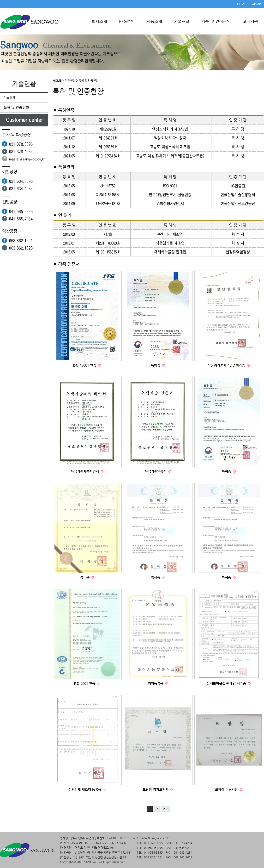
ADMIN (257, 4)
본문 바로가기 (0, 0)
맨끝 (165, 809)
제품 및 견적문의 (216, 21)
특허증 (156, 365)
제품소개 (154, 21)
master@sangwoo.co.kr (154, 838)
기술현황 (182, 21)
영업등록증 (156, 683)
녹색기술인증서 (156, 471)
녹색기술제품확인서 (85, 471)
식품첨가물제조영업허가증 (227, 365)
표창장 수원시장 (227, 789)
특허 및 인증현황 (16, 107)
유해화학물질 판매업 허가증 (227, 683)
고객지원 (250, 21)
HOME (242, 4)
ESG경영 (127, 21)
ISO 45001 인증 (85, 365)
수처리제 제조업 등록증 (85, 789)
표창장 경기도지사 (156, 789)
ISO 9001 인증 (85, 683)
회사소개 (99, 21)
